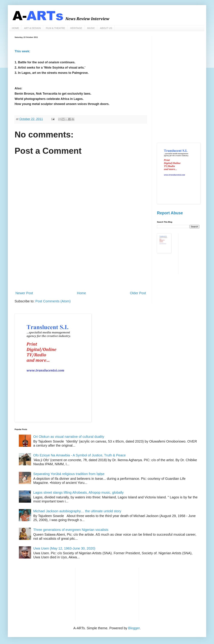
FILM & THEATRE (55, 28)
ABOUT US (106, 28)
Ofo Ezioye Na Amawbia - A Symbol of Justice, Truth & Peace (80, 455)
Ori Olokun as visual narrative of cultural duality (69, 437)
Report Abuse (170, 213)
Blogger (134, 628)
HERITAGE (76, 28)
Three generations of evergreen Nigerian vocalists (71, 530)
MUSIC (91, 28)
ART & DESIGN (32, 28)
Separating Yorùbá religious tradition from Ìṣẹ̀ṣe (69, 474)
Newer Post (24, 293)
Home (81, 293)
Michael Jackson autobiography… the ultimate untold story (77, 511)
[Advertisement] (81, 260)
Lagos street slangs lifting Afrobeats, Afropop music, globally (78, 492)
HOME (15, 28)
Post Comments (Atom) (53, 301)
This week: (22, 51)
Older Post (138, 293)
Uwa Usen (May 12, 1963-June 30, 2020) (64, 548)
